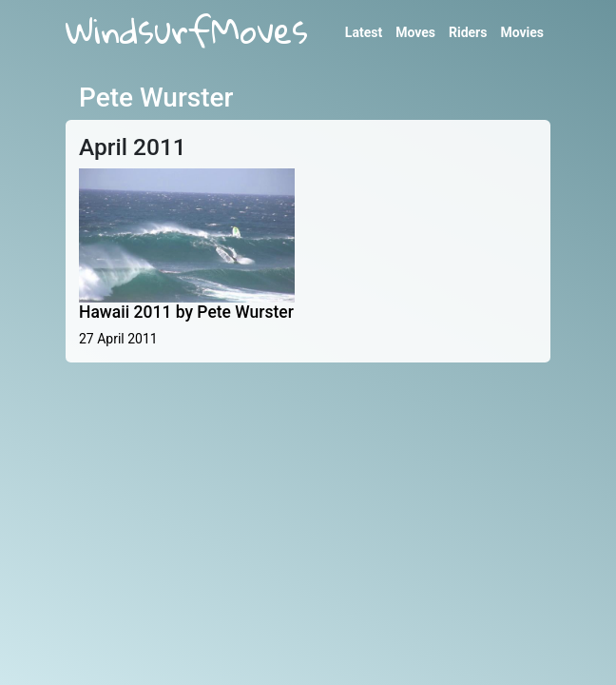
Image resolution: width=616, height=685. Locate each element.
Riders (468, 32)
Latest (364, 32)
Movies (522, 32)
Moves (415, 32)
